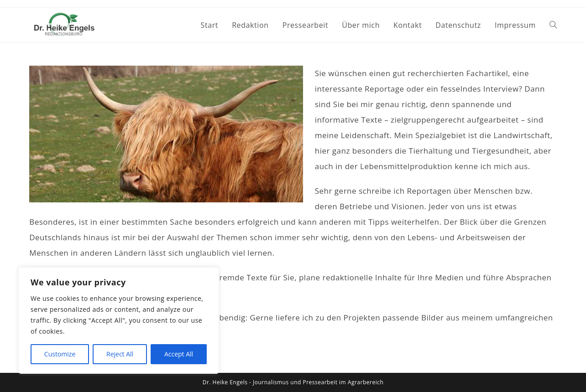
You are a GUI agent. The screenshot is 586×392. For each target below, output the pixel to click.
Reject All (120, 354)
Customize (60, 354)
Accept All (179, 354)
